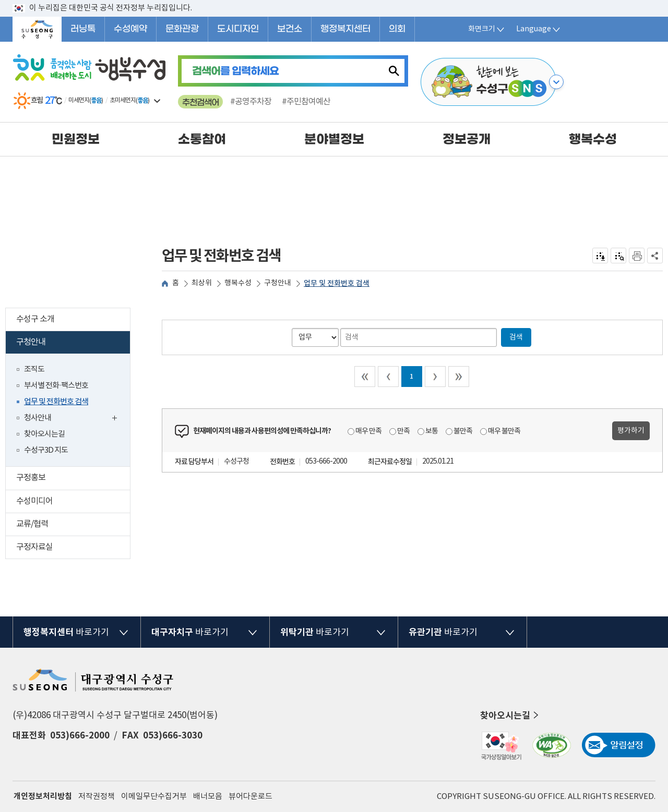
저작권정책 (97, 797)
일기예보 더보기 (157, 101)
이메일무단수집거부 (154, 797)
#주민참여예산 (306, 102)
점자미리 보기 (619, 256)
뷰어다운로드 (250, 797)
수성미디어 (73, 502)
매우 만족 (368, 431)
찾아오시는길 (44, 434)
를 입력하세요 (235, 71)
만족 (403, 431)
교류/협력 (73, 525)
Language (539, 29)
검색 (516, 337)
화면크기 (487, 29)
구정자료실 (73, 548)
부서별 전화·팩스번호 (56, 386)
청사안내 (73, 419)
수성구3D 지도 (46, 450)
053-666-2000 (326, 462)
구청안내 (71, 343)
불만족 (463, 431)
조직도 (34, 369)
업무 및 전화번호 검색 (56, 402)
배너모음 (208, 797)
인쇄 (637, 256)
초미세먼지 (123, 100)
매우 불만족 (504, 431)
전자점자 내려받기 (600, 256)
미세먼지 (79, 100)
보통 (432, 431)
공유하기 (655, 256)
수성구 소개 (73, 320)
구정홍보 (73, 479)
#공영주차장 (251, 102)
